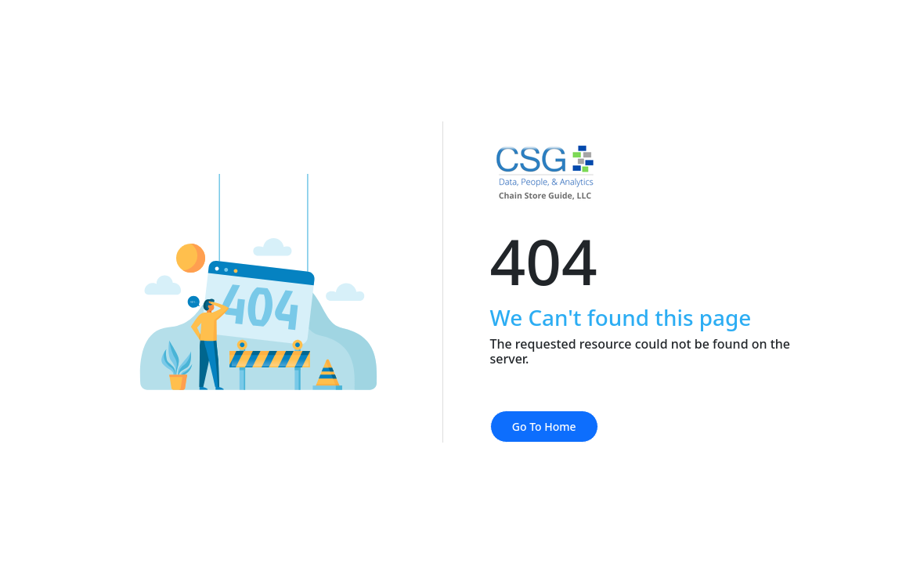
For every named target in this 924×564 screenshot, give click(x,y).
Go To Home (544, 427)
